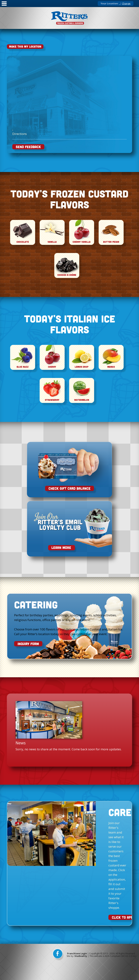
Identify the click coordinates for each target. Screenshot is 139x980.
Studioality (81, 956)
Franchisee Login (77, 954)
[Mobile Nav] (4, 6)
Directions (20, 134)
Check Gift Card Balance (69, 488)
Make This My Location (25, 46)
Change (126, 3)
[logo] (69, 18)
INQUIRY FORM (28, 644)
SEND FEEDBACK (28, 147)
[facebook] (58, 955)
